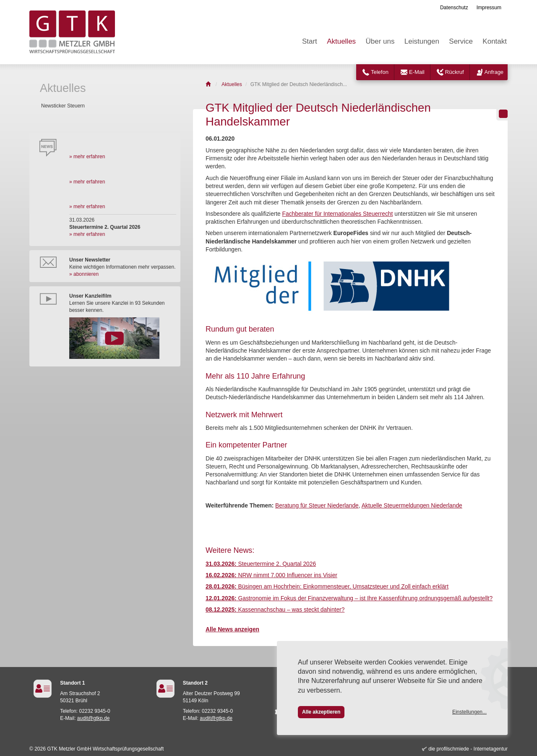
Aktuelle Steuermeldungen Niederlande (412, 506)
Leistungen (422, 41)
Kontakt (495, 41)
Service (461, 41)
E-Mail (417, 72)
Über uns (380, 41)
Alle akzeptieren (321, 712)
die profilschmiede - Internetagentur (468, 749)
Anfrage (494, 72)
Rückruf (455, 72)
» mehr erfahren (87, 157)
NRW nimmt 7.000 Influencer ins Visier (271, 575)
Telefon (380, 72)
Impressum (489, 8)
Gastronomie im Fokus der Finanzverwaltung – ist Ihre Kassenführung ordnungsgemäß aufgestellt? (349, 598)
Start (310, 41)
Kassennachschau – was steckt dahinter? (275, 610)
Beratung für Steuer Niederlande (317, 506)
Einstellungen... (469, 712)
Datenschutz (454, 8)
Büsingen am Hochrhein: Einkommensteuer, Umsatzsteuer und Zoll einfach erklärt (327, 587)
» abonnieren (84, 274)
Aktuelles (341, 41)
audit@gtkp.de (94, 718)
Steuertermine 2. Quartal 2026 (261, 564)
